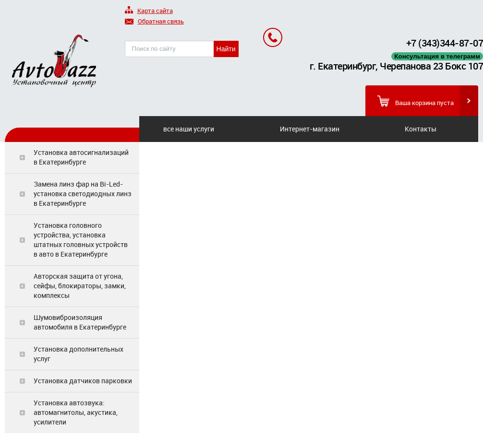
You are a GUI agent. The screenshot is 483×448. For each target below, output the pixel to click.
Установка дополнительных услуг (78, 354)
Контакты (421, 129)
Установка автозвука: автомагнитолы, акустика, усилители (76, 412)
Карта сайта (149, 11)
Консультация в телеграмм (437, 56)
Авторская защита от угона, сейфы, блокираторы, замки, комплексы (80, 286)
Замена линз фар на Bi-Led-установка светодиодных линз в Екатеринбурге (83, 194)
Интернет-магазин (310, 129)
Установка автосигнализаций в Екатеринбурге (81, 157)
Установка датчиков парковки (83, 381)
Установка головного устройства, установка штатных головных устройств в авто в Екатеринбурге (81, 240)
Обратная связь (154, 22)
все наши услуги (189, 129)
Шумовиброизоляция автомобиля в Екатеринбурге (80, 322)
